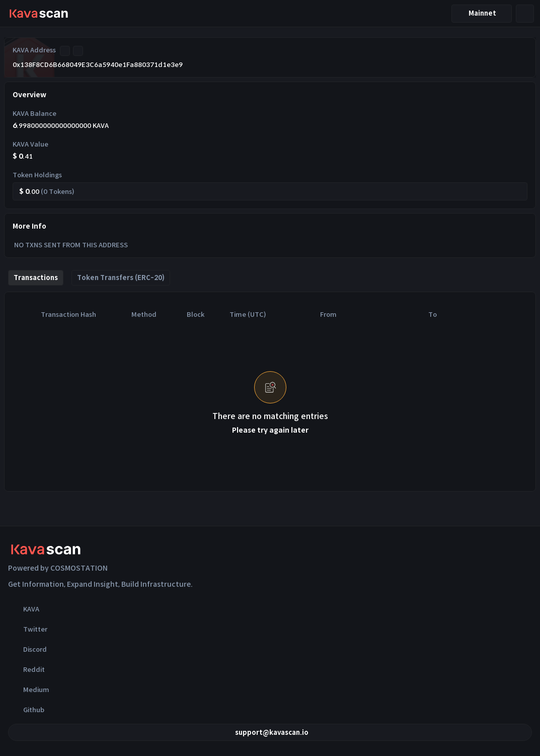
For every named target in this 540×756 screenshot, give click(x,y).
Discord (27, 649)
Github (26, 710)
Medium (29, 690)
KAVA (24, 609)
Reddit (26, 669)
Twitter (28, 629)
